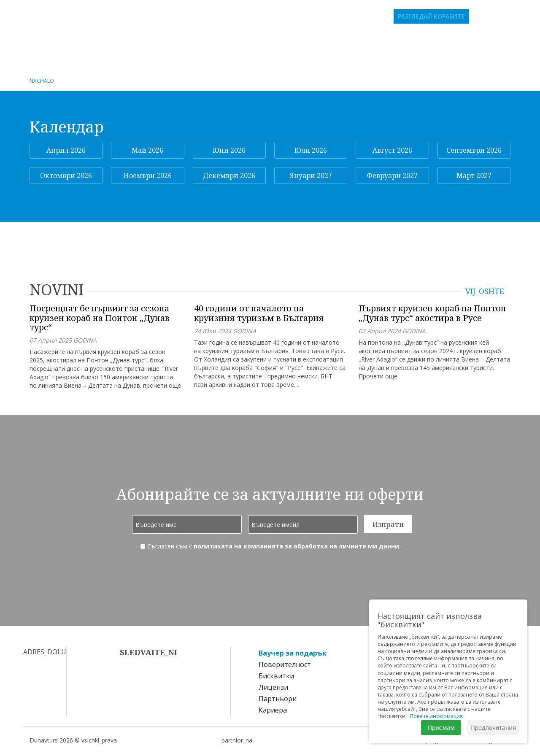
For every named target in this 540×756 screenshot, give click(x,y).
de (525, 16)
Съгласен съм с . (270, 546)
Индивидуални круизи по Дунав (279, 40)
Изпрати (388, 524)
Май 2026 (147, 150)
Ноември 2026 (148, 175)
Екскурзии (446, 40)
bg (501, 16)
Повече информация (436, 716)
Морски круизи (384, 40)
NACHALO (42, 81)
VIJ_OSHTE (485, 292)
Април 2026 (66, 150)
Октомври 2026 (66, 175)
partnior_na (237, 740)
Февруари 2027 (392, 175)
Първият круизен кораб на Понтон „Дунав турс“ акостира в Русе (432, 313)
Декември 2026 (229, 175)
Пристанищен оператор (270, 54)
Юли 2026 (311, 150)
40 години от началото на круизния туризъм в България (259, 313)
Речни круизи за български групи (139, 40)
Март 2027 (474, 175)
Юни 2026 (229, 150)
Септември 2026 (474, 150)
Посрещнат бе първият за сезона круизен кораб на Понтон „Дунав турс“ (100, 318)
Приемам (441, 728)
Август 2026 (392, 150)
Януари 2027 (311, 175)
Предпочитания (493, 728)
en (513, 16)
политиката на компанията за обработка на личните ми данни (296, 546)
